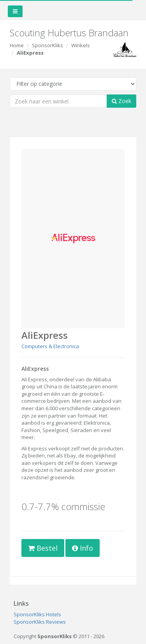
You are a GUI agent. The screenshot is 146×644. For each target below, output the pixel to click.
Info (83, 548)
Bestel (43, 548)
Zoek (121, 101)
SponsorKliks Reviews (40, 622)
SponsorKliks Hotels (37, 614)
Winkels (81, 45)
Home (17, 45)
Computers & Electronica (50, 346)
